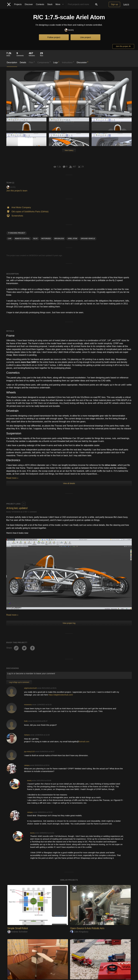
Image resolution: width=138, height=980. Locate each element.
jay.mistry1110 (29, 752)
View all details (69, 483)
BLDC (35, 239)
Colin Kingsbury (79, 932)
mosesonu (28, 705)
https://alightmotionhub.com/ (61, 695)
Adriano (27, 735)
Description (12, 62)
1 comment (32, 512)
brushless (59, 239)
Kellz (26, 721)
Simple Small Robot (19, 928)
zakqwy (27, 765)
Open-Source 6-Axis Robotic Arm (89, 928)
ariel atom (72, 239)
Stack (50, 4)
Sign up (114, 4)
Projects (18, 4)
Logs (56, 62)
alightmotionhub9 (30, 688)
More (60, 4)
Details (23, 62)
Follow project (54, 37)
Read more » (12, 478)
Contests (40, 4)
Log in (126, 4)
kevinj (69, 30)
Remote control (22, 239)
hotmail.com (84, 742)
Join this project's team (17, 191)
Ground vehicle (88, 239)
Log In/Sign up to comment (19, 682)
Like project (85, 37)
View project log (69, 623)
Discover (29, 4)
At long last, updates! (18, 508)
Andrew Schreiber (18, 932)
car (10, 239)
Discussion (82, 62)
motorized (46, 239)
